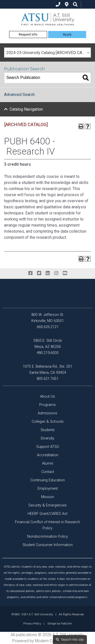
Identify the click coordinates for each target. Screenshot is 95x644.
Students (48, 430)
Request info (28, 34)
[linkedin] (48, 273)
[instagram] (56, 273)
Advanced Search (19, 95)
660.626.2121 (48, 327)
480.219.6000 (48, 353)
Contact (48, 472)
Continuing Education (48, 480)
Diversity (48, 438)
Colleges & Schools (48, 422)
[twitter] (39, 273)
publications (26, 635)
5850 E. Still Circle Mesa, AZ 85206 (48, 344)
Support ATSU (48, 447)
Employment (48, 489)
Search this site (72, 640)
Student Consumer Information (48, 545)
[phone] (58, 4)
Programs (48, 405)
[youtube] (65, 273)
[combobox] (48, 53)
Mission (48, 497)
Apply (67, 34)
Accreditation (48, 455)
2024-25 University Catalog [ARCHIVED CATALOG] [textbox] (49, 53)
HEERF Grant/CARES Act (48, 514)
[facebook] (30, 273)
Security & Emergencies (48, 505)
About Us (48, 396)
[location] (67, 4)
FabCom (66, 623)
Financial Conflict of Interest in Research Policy (48, 525)
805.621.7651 (48, 379)
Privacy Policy (32, 623)
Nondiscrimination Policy (48, 537)
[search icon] (75, 4)
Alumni (48, 463)
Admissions (48, 413)
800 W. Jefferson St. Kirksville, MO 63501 (48, 318)
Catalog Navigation (26, 109)
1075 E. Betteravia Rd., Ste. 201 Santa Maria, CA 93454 (48, 370)
